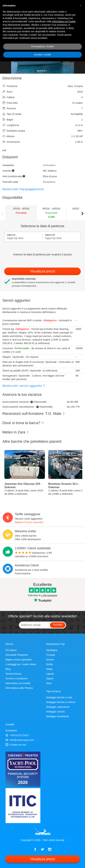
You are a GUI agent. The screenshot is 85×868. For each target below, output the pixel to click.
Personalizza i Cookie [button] (43, 46)
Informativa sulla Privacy (19, 688)
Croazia (51, 655)
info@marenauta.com (20, 740)
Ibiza (49, 683)
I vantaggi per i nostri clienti (21, 664)
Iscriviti (58, 625)
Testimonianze (13, 674)
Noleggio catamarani (58, 707)
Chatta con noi (16, 745)
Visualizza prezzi (43, 271)
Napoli (50, 678)
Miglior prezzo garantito (19, 659)
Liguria (50, 674)
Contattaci (11, 730)
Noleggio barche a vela (59, 697)
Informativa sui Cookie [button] (64, 21)
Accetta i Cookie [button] (42, 55)
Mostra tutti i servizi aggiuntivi (24, 386)
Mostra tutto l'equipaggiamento (23, 189)
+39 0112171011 (17, 735)
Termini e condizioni (17, 678)
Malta (49, 669)
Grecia (50, 659)
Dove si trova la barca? (23, 423)
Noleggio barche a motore (61, 702)
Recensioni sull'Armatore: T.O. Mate (34, 414)
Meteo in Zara (16, 432)
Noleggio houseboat (57, 716)
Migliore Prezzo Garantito (29, 522)
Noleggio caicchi (55, 712)
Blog (8, 669)
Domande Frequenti (17, 655)
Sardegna (52, 650)
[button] (81, 5)
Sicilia (49, 664)
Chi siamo (11, 650)
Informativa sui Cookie (18, 683)
